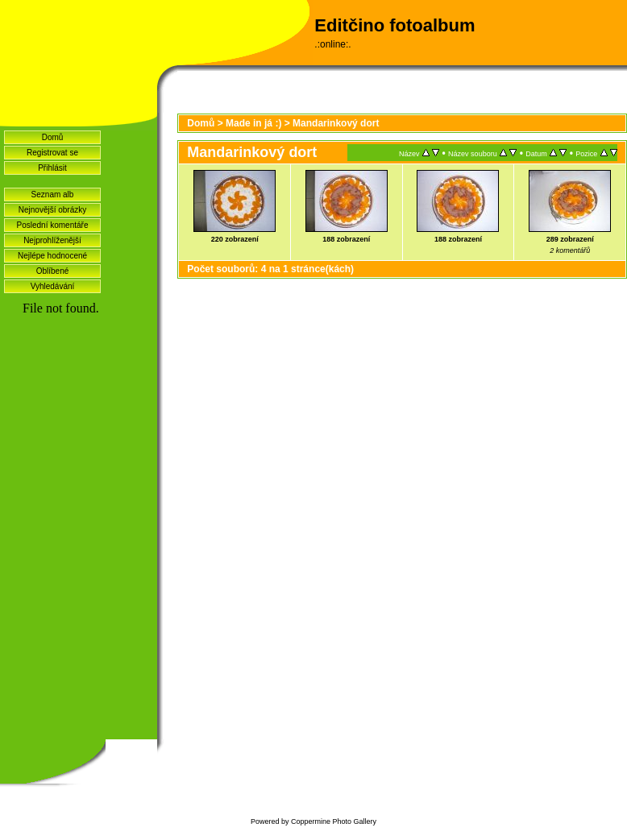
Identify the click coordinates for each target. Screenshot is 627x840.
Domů (53, 137)
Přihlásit (52, 168)
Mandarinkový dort (336, 123)
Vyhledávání (53, 286)
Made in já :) (253, 123)
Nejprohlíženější (52, 240)
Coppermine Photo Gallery (334, 821)
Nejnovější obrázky (52, 210)
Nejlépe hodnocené (52, 256)
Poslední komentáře (53, 225)
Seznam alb (53, 194)
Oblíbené (53, 271)
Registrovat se (52, 153)
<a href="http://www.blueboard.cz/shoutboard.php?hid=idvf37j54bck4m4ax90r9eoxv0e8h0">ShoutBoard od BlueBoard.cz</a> (79, 516)
